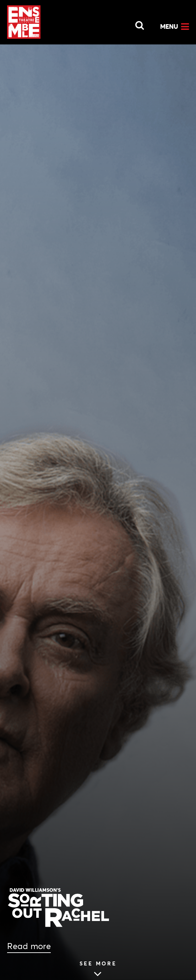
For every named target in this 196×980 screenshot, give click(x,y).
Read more (29, 946)
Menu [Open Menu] (169, 26)
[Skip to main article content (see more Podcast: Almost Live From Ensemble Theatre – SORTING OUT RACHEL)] (98, 970)
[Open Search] (135, 23)
